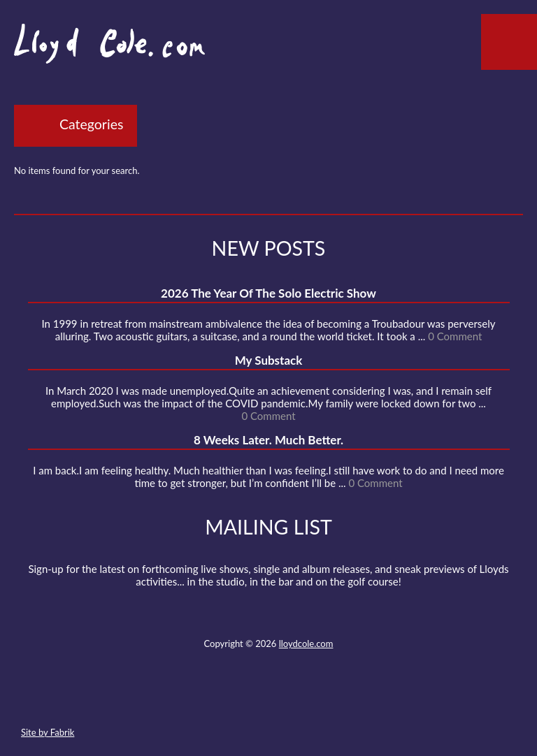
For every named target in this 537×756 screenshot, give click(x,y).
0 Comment (455, 336)
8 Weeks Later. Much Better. (268, 440)
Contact (192, 699)
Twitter (217, 699)
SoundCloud (268, 699)
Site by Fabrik (48, 732)
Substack (343, 699)
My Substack (269, 360)
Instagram (318, 699)
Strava (293, 699)
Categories (91, 124)
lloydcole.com (306, 644)
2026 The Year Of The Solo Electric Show (268, 293)
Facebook (242, 699)
